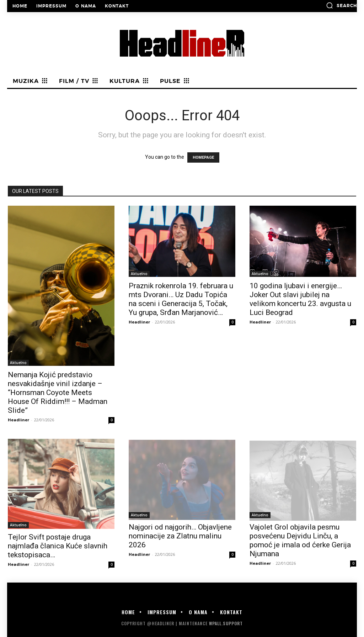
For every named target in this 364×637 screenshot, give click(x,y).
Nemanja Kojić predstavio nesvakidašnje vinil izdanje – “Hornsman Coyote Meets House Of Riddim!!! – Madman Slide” (58, 393)
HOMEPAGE (203, 157)
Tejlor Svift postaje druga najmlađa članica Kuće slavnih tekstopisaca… (58, 546)
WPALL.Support (226, 623)
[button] (341, 5)
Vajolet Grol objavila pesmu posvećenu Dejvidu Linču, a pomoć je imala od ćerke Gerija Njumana (300, 540)
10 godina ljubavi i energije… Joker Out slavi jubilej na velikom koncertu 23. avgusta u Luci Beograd (300, 299)
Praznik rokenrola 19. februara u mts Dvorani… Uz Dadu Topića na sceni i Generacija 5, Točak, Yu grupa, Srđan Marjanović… (181, 299)
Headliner (18, 420)
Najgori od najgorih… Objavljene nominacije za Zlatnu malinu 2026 (180, 536)
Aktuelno (18, 363)
